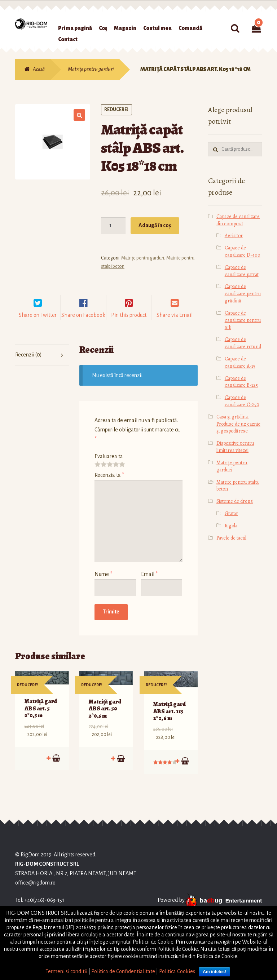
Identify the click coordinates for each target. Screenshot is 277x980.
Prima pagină (75, 28)
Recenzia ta (109, 484)
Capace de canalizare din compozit (238, 220)
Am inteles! (214, 972)
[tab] (42, 364)
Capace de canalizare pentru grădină (243, 294)
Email (149, 583)
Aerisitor (234, 236)
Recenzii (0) (28, 364)
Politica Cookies (177, 971)
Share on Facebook (83, 324)
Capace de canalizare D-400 (243, 251)
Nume (103, 583)
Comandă (190, 28)
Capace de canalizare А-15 (240, 362)
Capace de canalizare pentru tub (243, 320)
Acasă (39, 69)
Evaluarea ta (109, 465)
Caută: (235, 28)
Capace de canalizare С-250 (242, 401)
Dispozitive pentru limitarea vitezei (235, 447)
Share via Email (175, 324)
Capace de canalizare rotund (243, 343)
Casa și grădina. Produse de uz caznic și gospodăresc (238, 424)
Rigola (231, 526)
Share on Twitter (38, 324)
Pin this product (129, 324)
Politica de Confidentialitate (123, 971)
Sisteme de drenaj (235, 501)
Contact (68, 39)
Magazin (125, 28)
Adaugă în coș (155, 225)
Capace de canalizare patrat (242, 271)
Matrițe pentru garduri (91, 69)
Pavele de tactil (231, 538)
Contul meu (157, 28)
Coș (103, 28)
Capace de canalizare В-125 (241, 382)
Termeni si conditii (66, 971)
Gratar (231, 513)
